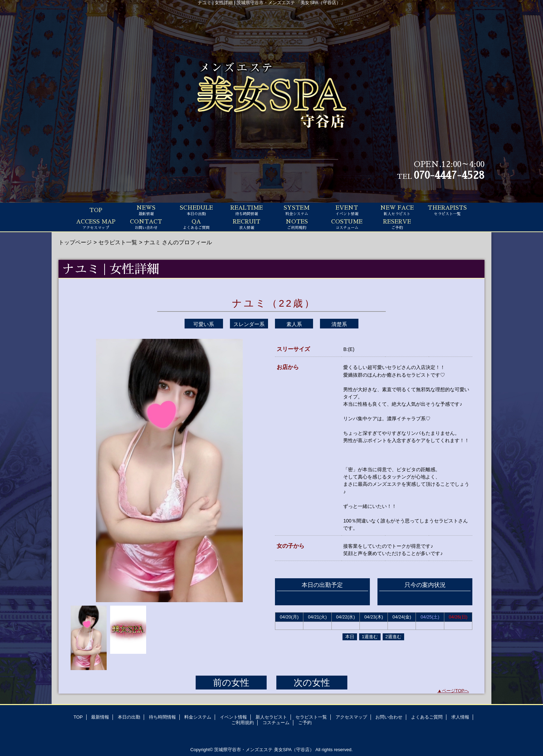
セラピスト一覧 (118, 242)
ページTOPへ (456, 691)
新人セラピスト (271, 717)
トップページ (75, 242)
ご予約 (305, 723)
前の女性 (231, 683)
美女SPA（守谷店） (294, 750)
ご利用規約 (243, 723)
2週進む (393, 637)
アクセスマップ (351, 717)
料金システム (198, 717)
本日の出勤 (129, 717)
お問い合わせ (389, 717)
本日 (350, 637)
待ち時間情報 (162, 717)
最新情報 (100, 717)
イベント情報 (233, 717)
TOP (96, 210)
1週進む (370, 637)
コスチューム (276, 723)
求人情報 (460, 717)
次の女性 (312, 683)
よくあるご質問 (427, 717)
